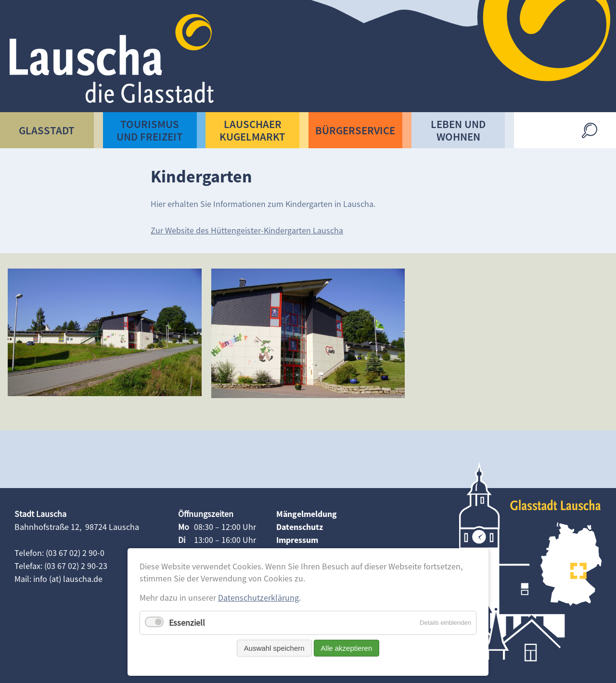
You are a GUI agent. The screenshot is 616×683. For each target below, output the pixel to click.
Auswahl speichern (274, 648)
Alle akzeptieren (347, 648)
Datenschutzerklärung (258, 598)
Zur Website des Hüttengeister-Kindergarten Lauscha (247, 230)
